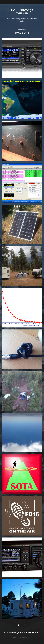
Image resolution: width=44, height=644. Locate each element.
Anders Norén (26, 637)
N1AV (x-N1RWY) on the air (22, 12)
